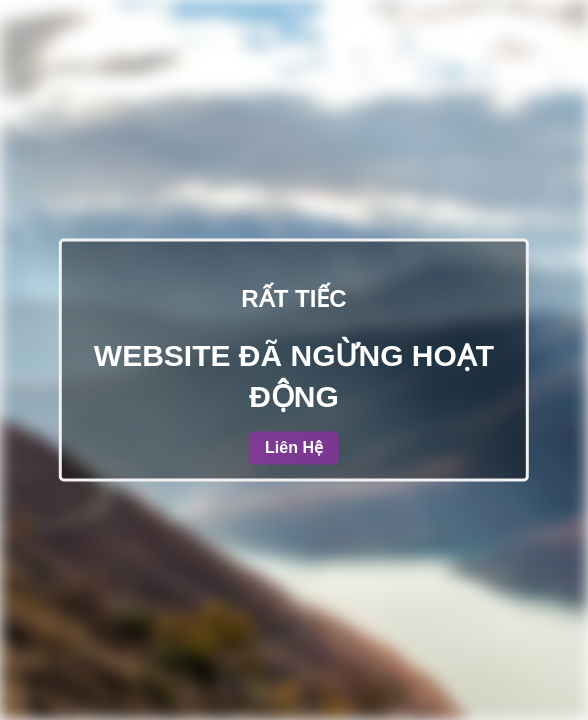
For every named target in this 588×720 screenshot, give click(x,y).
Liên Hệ (294, 448)
